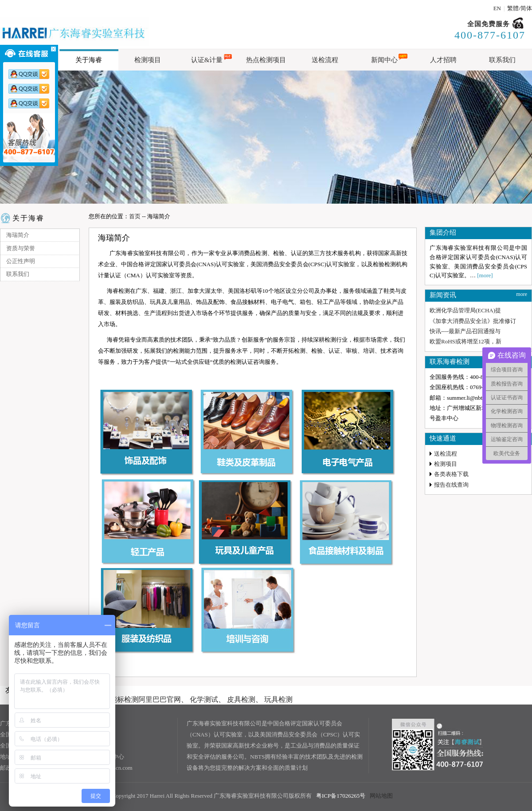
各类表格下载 (451, 474)
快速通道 (443, 438)
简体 (526, 8)
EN (497, 8)
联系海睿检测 (450, 362)
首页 (135, 216)
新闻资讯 (443, 295)
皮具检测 (241, 699)
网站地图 (381, 796)
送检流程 (446, 454)
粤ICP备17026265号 (341, 796)
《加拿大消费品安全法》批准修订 (473, 321)
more (522, 294)
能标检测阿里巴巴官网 (145, 699)
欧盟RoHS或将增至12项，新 (465, 341)
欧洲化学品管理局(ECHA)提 (465, 310)
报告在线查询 (451, 485)
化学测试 (204, 699)
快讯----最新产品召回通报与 (465, 331)
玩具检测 (278, 699)
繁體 (513, 8)
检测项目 (446, 464)
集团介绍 (443, 232)
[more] (485, 275)
